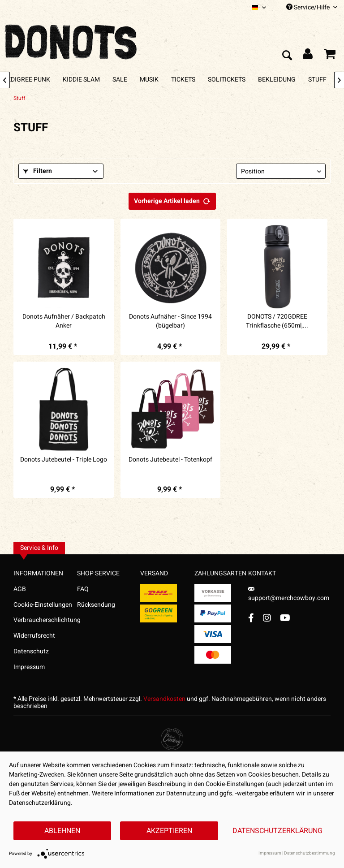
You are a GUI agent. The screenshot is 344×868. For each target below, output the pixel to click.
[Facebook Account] (251, 618)
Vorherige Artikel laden (172, 200)
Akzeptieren (169, 831)
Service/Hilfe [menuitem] (312, 7)
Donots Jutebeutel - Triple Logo (64, 460)
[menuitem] (259, 7)
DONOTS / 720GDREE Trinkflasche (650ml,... (277, 321)
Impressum (29, 667)
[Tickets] (183, 80)
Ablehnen (62, 831)
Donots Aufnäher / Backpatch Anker (64, 321)
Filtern (38, 171)
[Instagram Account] (267, 618)
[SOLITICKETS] (227, 80)
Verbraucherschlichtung (45, 620)
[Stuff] (317, 80)
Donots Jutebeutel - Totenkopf (170, 460)
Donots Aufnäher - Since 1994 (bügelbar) (170, 321)
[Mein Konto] (308, 56)
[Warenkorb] (330, 56)
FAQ (83, 589)
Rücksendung (96, 605)
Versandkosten (164, 699)
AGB (20, 589)
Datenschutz (31, 651)
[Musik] (149, 80)
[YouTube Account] (285, 618)
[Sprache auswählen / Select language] (259, 7)
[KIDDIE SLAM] (81, 80)
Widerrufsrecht (34, 636)
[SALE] (120, 80)
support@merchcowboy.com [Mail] (289, 595)
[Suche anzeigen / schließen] (287, 56)
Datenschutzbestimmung (310, 853)
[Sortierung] (281, 171)
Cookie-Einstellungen (43, 605)
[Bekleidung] (277, 80)
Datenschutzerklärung (277, 831)
